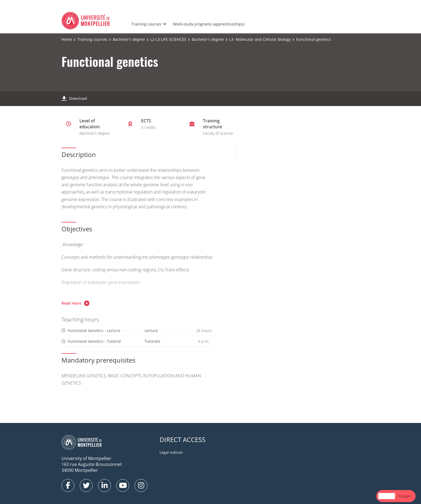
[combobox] (387, 496)
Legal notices (171, 452)
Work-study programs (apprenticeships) (209, 24)
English (387, 496)
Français (404, 496)
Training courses (146, 24)
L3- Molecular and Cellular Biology (260, 39)
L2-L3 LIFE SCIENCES (168, 39)
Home (67, 39)
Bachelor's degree (129, 39)
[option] (404, 496)
